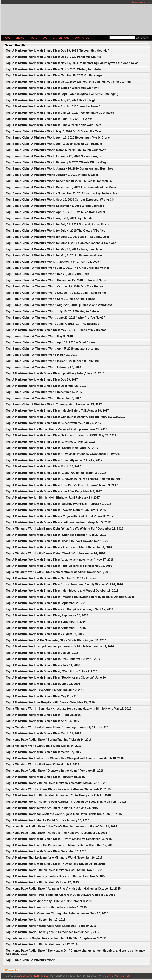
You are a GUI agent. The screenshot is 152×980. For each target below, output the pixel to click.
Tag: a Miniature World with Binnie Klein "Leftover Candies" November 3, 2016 (58, 572)
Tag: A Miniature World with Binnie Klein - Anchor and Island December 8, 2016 (59, 547)
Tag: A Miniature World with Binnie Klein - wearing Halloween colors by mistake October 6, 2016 (70, 597)
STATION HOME (61, 38)
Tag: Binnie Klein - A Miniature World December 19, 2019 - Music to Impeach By (59, 181)
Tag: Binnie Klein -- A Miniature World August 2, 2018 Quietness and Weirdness (59, 305)
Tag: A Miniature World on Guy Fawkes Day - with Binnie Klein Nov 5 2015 (55, 876)
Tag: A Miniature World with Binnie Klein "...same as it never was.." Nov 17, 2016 (60, 560)
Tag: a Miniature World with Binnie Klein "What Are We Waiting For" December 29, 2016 (64, 529)
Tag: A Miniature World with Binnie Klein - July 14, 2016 (43, 665)
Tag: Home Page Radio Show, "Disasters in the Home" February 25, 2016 (55, 771)
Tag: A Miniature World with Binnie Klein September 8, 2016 (46, 622)
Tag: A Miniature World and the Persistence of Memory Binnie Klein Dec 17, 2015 (60, 845)
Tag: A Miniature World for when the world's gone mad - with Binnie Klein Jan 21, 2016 (64, 814)
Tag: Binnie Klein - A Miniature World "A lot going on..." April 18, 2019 (52, 262)
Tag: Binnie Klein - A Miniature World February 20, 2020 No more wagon (54, 156)
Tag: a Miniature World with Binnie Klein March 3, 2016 (43, 764)
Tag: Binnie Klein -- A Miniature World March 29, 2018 (42, 355)
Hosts (33, 38)
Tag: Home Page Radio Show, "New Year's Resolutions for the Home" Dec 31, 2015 (61, 827)
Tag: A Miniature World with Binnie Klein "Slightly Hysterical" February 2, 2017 (59, 504)
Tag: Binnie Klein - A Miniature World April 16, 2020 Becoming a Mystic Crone (58, 138)
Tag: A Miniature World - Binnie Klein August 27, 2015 (42, 944)
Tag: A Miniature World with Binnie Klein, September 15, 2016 (47, 615)
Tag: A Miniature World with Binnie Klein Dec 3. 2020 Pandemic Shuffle (53, 57)
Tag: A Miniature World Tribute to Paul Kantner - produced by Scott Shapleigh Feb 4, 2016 (66, 802)
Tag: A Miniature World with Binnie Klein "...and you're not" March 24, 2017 (56, 473)
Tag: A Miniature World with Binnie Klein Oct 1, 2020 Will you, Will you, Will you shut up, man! (69, 82)
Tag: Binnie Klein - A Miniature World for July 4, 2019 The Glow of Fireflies (56, 231)
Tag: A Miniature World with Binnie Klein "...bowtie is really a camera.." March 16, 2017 (64, 479)
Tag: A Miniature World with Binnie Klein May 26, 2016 (42, 696)
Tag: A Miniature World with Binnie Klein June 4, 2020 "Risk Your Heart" (54, 125)
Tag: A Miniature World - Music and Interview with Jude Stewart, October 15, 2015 (60, 895)
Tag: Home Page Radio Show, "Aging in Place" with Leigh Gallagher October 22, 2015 (63, 889)
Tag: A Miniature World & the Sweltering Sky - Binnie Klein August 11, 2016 (56, 640)
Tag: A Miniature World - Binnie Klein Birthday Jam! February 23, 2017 (53, 498)
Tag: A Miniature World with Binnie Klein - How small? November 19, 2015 (55, 864)
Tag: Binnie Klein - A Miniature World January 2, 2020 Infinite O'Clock (52, 175)
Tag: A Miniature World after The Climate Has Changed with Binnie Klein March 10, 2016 (65, 758)
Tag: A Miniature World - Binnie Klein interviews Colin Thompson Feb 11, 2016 (58, 795)
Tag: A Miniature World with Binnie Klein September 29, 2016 (47, 603)
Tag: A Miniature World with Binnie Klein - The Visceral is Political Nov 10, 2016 (59, 566)
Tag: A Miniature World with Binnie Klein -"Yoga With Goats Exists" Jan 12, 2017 (60, 516)
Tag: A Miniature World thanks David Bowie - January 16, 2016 (47, 820)
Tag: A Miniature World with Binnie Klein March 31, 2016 (43, 733)
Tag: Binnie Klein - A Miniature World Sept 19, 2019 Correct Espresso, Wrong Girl (60, 200)
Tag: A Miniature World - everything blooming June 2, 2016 (45, 690)
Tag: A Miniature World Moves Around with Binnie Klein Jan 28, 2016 (52, 808)
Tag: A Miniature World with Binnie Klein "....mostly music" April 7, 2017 (54, 460)
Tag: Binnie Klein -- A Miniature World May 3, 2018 (39, 336)
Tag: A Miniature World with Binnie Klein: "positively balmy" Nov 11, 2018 (55, 373)
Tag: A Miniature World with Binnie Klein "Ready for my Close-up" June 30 (56, 678)
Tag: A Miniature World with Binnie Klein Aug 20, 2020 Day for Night (51, 100)
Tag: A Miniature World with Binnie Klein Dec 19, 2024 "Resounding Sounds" (57, 51)
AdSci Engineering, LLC (34, 976)
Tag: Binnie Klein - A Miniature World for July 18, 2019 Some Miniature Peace (57, 224)
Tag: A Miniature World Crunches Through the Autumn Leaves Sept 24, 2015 (57, 913)
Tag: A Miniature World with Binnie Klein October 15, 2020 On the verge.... (55, 75)
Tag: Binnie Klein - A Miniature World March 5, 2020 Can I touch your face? (56, 150)
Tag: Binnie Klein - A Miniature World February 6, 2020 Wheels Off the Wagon (57, 162)
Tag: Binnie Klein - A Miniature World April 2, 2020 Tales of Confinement (54, 144)
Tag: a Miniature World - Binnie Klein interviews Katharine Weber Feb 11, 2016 (58, 789)
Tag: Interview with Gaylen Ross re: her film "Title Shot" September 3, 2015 (56, 938)
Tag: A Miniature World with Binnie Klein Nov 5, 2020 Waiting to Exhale (53, 69)
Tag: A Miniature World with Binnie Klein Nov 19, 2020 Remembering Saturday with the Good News (72, 63)
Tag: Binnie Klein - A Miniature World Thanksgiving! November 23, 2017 (54, 404)
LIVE (45, 38)
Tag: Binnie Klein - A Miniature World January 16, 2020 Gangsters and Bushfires (60, 169)
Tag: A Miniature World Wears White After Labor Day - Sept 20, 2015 (51, 926)
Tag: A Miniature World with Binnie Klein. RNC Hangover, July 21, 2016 (53, 659)
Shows (20, 38)
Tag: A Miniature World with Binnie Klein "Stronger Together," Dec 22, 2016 (56, 535)
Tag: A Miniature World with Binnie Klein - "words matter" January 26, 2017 (56, 510)
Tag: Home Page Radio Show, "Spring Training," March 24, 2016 (49, 740)
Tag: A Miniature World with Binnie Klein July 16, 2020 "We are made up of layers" (61, 113)
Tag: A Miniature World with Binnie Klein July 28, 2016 (42, 653)
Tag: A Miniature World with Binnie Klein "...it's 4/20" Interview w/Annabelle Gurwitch (63, 454)
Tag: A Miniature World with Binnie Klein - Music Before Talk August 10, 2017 (57, 411)
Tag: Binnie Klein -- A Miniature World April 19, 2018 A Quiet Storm (50, 342)
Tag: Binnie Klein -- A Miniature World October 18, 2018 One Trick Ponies (55, 286)
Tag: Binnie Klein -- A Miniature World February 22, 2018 (43, 367)
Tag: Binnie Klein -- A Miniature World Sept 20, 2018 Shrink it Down (51, 299)
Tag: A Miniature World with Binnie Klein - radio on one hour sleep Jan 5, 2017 (58, 522)
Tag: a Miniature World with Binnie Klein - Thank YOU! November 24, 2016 (55, 553)
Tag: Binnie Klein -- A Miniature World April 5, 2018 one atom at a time (53, 349)
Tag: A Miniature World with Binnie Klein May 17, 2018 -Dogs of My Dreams (56, 330)
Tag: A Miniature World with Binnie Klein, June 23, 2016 (43, 684)
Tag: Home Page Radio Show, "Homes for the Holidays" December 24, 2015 (56, 833)
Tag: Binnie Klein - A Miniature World (31, 960)
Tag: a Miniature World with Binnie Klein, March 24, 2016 (44, 746)
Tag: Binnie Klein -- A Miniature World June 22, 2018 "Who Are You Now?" (55, 318)
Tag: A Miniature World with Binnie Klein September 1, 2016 (46, 628)
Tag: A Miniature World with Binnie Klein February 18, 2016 (45, 777)
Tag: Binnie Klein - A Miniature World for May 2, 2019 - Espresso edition (54, 255)
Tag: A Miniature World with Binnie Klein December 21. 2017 (46, 386)
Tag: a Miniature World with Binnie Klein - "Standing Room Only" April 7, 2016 (58, 727)
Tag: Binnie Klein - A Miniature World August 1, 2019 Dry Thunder (50, 218)
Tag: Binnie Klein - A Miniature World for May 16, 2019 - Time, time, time (54, 249)
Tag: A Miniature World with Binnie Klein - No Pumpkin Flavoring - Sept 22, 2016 (59, 609)
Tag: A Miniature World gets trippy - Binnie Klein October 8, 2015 (49, 901)
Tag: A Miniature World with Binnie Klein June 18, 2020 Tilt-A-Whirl (51, 119)
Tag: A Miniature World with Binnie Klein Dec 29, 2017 (42, 380)
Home (7, 38)
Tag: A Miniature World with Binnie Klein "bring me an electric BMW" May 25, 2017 (61, 435)
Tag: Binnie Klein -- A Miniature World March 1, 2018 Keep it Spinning (52, 361)
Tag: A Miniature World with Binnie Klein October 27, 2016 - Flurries (51, 578)
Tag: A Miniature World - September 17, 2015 (36, 920)
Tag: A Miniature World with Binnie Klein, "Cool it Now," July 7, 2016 (52, 671)
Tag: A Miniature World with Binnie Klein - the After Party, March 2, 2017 (54, 491)
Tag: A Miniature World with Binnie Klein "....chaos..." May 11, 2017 (51, 442)
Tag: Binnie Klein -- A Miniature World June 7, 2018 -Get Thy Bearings (52, 324)
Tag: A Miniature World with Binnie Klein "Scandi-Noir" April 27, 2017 (52, 448)
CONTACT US (82, 38)
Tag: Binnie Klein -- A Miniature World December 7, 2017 (43, 398)
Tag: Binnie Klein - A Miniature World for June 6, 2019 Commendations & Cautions (61, 243)
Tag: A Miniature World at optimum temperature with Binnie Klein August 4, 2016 (60, 647)
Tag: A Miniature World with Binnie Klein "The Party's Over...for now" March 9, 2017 (62, 485)
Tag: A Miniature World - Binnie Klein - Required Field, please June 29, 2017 (57, 429)
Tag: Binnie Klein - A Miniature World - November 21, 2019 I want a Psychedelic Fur (62, 193)
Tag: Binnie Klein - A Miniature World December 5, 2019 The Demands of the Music (61, 187)
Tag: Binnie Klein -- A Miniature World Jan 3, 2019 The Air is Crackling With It (57, 268)
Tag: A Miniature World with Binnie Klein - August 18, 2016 (45, 634)
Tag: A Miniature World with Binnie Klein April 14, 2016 (42, 721)
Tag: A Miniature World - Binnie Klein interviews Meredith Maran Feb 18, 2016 (58, 783)
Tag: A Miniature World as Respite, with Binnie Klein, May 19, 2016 (50, 702)
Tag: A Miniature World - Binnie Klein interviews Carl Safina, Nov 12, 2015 (55, 870)
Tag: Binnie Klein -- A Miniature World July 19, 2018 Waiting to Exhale (52, 311)
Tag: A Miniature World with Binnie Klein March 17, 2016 (43, 752)
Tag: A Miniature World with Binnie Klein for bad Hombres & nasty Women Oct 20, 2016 (64, 584)
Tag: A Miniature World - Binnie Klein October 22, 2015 (42, 882)
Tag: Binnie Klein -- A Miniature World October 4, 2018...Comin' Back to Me (56, 293)
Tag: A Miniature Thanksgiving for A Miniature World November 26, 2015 (54, 858)
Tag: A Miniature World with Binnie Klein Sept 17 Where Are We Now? (53, 88)
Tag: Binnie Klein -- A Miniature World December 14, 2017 (44, 392)
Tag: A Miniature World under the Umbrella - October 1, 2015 (46, 907)
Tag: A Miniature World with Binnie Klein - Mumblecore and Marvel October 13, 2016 (62, 591)
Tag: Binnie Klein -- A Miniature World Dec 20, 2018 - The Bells (47, 274)
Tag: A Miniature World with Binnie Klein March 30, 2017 (43, 467)
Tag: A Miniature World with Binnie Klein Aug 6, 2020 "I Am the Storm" (53, 106)
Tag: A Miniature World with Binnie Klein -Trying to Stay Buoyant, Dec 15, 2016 (59, 541)
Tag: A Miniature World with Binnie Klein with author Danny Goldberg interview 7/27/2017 (66, 417)
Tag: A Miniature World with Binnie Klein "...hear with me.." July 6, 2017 (54, 423)
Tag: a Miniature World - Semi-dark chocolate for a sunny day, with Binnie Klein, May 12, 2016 (69, 709)
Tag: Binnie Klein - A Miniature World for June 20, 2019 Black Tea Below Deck (58, 237)
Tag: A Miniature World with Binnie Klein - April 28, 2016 (43, 715)
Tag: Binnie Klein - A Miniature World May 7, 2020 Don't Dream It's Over (54, 131)
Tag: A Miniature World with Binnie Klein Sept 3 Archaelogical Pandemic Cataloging (62, 94)
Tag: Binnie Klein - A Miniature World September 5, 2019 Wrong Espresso (55, 206)
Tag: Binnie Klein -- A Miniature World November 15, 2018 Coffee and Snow (56, 280)
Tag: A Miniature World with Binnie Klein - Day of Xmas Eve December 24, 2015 (59, 839)
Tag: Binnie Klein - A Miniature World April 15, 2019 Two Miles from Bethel (55, 212)
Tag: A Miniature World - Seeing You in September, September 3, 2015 (53, 932)
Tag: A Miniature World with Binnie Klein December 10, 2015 (46, 851)
